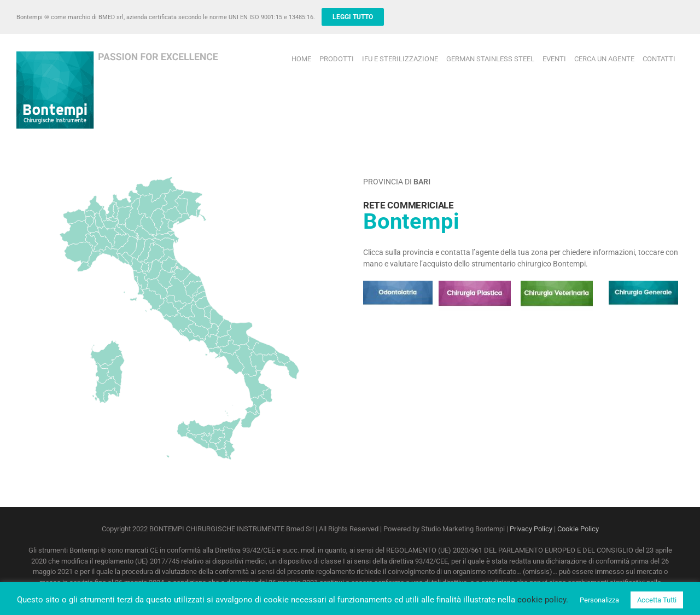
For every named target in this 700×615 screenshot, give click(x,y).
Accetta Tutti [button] (657, 600)
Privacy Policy (531, 529)
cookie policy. (543, 600)
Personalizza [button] (599, 600)
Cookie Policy (578, 529)
